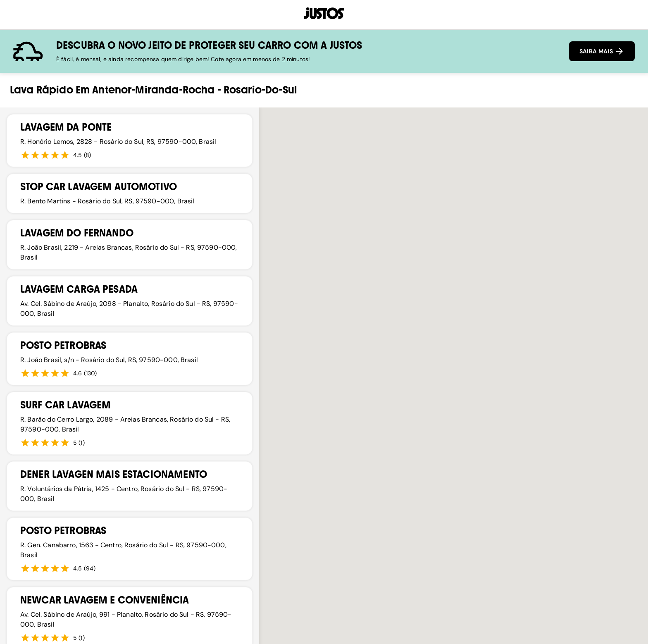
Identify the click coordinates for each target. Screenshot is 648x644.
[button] (509, 357)
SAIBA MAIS (602, 51)
